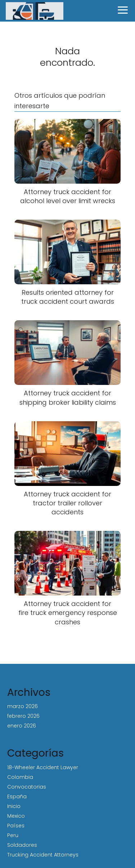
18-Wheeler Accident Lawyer (43, 767)
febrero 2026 (23, 716)
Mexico (16, 816)
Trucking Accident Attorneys (43, 855)
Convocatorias (27, 787)
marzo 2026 (22, 706)
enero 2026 (22, 726)
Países (16, 826)
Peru (13, 835)
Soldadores (22, 845)
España (17, 796)
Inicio (14, 806)
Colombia (20, 777)
